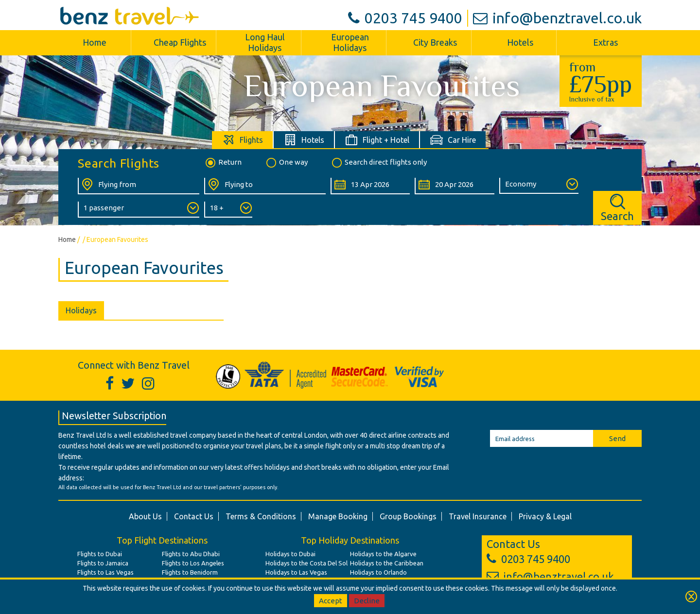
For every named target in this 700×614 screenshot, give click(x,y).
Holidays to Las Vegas (296, 572)
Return (223, 163)
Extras (605, 42)
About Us (145, 516)
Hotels (520, 42)
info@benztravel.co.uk (557, 18)
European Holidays (350, 42)
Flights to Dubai (100, 554)
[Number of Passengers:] (139, 210)
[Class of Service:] (539, 186)
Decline (367, 601)
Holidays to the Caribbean (387, 563)
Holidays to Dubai (290, 554)
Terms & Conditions (261, 516)
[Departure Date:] (370, 186)
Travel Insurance (478, 516)
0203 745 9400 (405, 18)
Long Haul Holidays (265, 42)
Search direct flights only (379, 163)
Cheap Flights (180, 42)
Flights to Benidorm (190, 572)
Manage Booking (338, 516)
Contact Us (194, 516)
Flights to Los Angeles (193, 563)
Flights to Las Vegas (105, 572)
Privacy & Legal (545, 516)
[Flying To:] (265, 186)
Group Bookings (408, 516)
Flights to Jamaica (103, 563)
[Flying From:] (139, 186)
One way (286, 163)
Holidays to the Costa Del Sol (306, 563)
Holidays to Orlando (378, 572)
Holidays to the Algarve (383, 554)
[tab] (243, 140)
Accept (331, 601)
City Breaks (435, 42)
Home (95, 42)
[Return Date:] (454, 186)
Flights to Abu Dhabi (191, 554)
